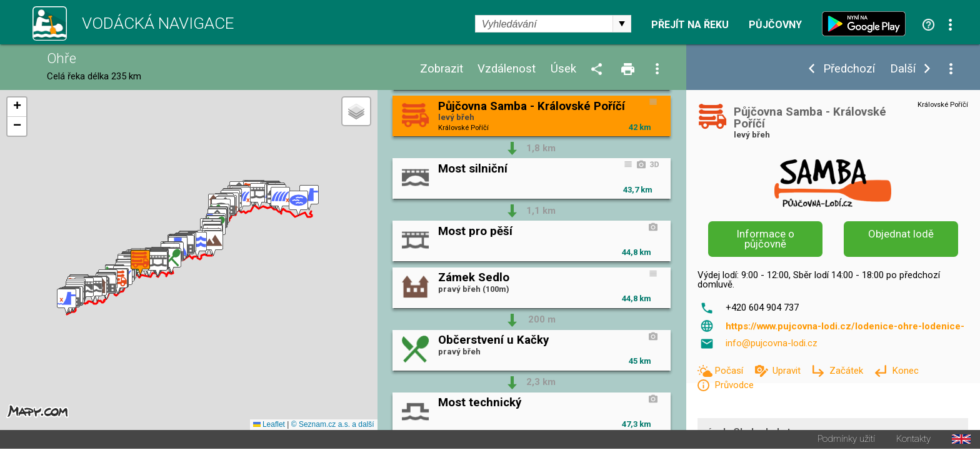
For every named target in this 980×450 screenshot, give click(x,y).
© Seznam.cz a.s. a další (333, 426)
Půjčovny (775, 25)
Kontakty (913, 440)
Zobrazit (442, 69)
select (622, 24)
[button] (67, 302)
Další (903, 69)
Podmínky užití (846, 440)
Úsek (563, 69)
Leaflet (269, 426)
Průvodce (734, 385)
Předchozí (849, 69)
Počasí (730, 371)
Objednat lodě (901, 234)
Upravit (788, 371)
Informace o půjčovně (766, 239)
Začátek (847, 371)
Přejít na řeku (690, 25)
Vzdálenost (507, 69)
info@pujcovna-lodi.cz (772, 343)
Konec (905, 371)
